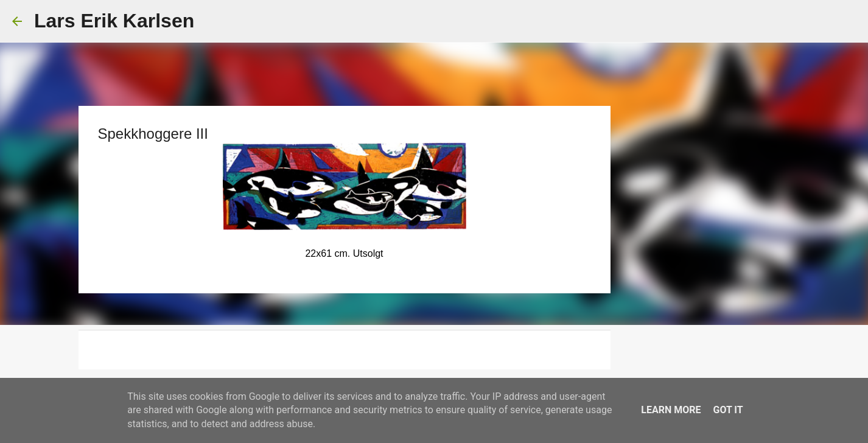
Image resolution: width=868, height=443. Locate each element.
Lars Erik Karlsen (114, 21)
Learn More (671, 410)
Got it (728, 410)
